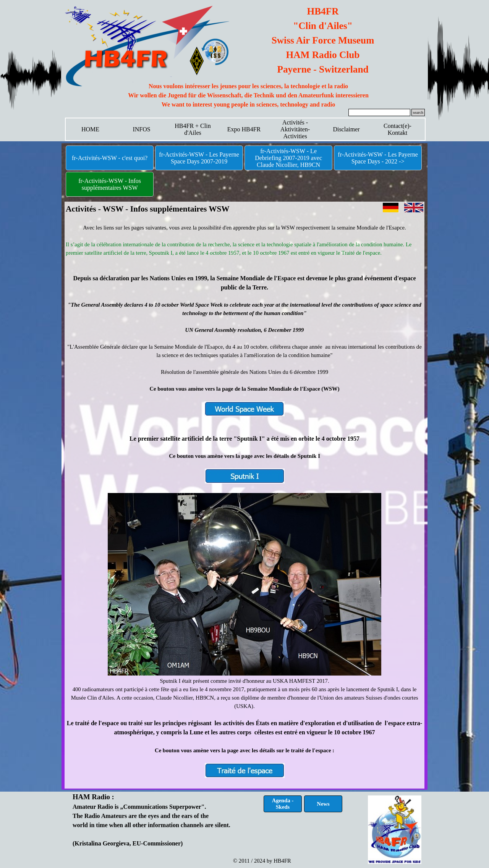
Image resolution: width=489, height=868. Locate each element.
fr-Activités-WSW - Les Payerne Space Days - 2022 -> (378, 158)
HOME (90, 129)
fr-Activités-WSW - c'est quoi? (110, 158)
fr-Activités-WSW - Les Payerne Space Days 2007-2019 (199, 158)
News (323, 804)
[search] (379, 112)
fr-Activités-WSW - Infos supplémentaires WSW (110, 184)
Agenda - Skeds (283, 804)
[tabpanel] (248, 95)
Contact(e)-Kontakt (398, 129)
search (418, 112)
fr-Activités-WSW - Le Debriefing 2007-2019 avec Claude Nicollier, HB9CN (288, 158)
